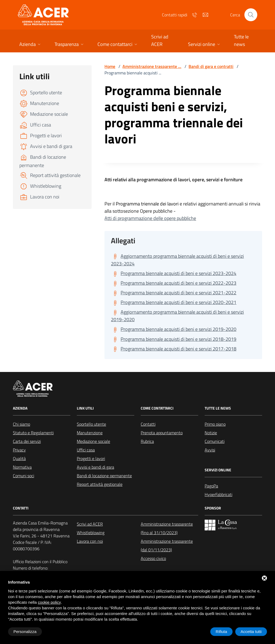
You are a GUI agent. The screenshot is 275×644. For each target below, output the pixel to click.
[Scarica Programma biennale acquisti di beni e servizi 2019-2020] (174, 329)
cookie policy (49, 602)
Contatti (148, 424)
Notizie (211, 433)
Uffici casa (86, 450)
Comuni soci (23, 476)
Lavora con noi (90, 541)
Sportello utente (91, 424)
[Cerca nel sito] (251, 15)
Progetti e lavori (91, 458)
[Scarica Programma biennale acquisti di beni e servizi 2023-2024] (174, 273)
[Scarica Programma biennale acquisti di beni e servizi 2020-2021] (174, 302)
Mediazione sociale (93, 441)
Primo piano (215, 424)
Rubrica (147, 441)
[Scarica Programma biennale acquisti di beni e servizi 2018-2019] (174, 339)
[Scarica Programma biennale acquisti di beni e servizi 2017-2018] (174, 349)
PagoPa (211, 486)
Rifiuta (221, 632)
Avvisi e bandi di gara (95, 467)
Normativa (22, 467)
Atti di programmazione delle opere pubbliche (150, 218)
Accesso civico (153, 558)
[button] (30, 45)
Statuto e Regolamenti (33, 433)
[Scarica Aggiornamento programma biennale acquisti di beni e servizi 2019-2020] (183, 316)
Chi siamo (21, 424)
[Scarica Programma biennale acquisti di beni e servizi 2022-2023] (174, 283)
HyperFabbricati (218, 494)
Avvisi (210, 450)
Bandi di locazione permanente (104, 476)
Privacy (19, 450)
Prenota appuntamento (162, 433)
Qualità (19, 458)
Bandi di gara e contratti (211, 66)
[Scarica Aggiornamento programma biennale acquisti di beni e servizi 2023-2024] (183, 260)
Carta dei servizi (27, 441)
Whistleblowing (91, 533)
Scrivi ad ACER (90, 524)
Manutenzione (90, 433)
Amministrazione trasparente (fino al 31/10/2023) (167, 528)
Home (110, 66)
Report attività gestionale (100, 484)
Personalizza (25, 632)
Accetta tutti (251, 632)
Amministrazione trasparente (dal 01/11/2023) (167, 545)
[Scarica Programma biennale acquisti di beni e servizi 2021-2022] (174, 293)
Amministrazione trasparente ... (152, 66)
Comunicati (215, 441)
